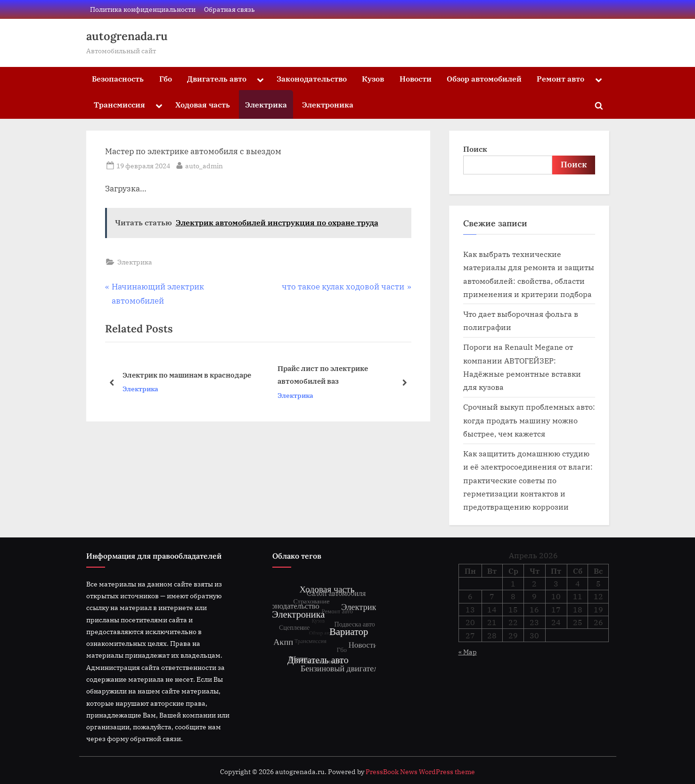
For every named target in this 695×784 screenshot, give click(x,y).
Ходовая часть (203, 104)
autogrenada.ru (127, 36)
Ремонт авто (560, 78)
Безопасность (118, 78)
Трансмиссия (119, 104)
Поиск (475, 149)
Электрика (266, 104)
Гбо (166, 78)
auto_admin (204, 165)
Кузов (373, 78)
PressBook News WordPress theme (420, 772)
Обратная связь (229, 9)
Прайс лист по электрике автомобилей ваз (322, 375)
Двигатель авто (217, 78)
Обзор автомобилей (484, 78)
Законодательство (312, 78)
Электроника (328, 104)
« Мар (468, 652)
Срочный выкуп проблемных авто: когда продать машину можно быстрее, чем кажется (529, 420)
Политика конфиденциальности (143, 9)
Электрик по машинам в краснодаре (186, 375)
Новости (416, 78)
